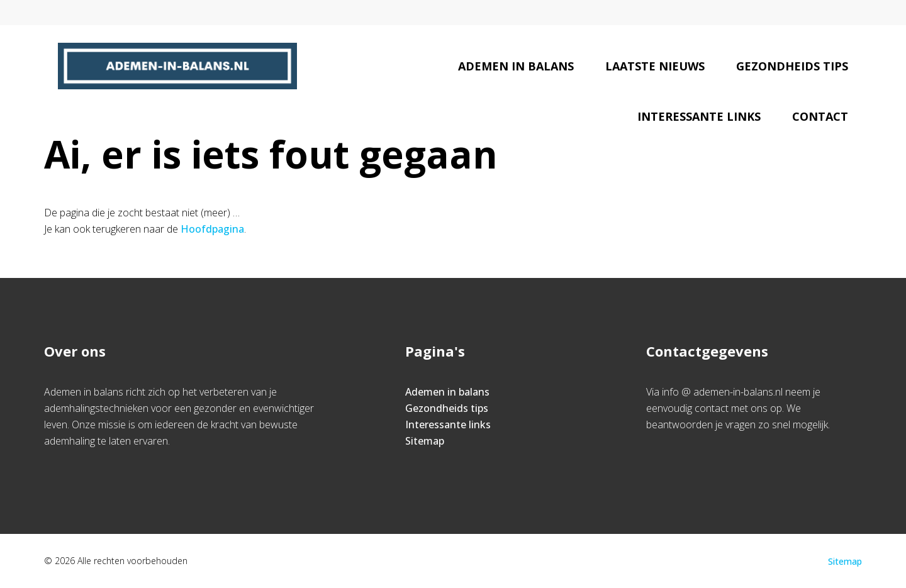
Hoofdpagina (212, 229)
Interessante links (699, 116)
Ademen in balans (516, 66)
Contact (820, 116)
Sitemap (425, 441)
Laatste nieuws (655, 66)
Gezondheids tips (792, 66)
